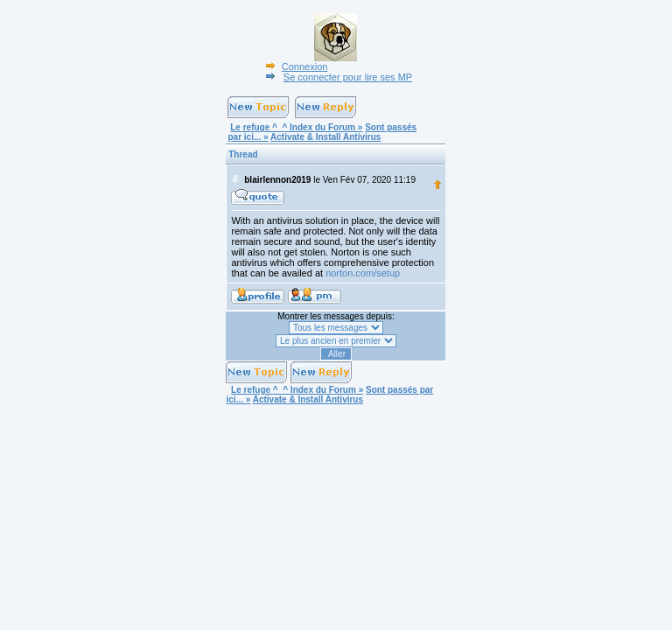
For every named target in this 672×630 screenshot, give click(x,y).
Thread (243, 154)
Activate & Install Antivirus (325, 137)
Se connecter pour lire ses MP (337, 77)
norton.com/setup (363, 273)
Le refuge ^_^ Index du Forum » (296, 127)
